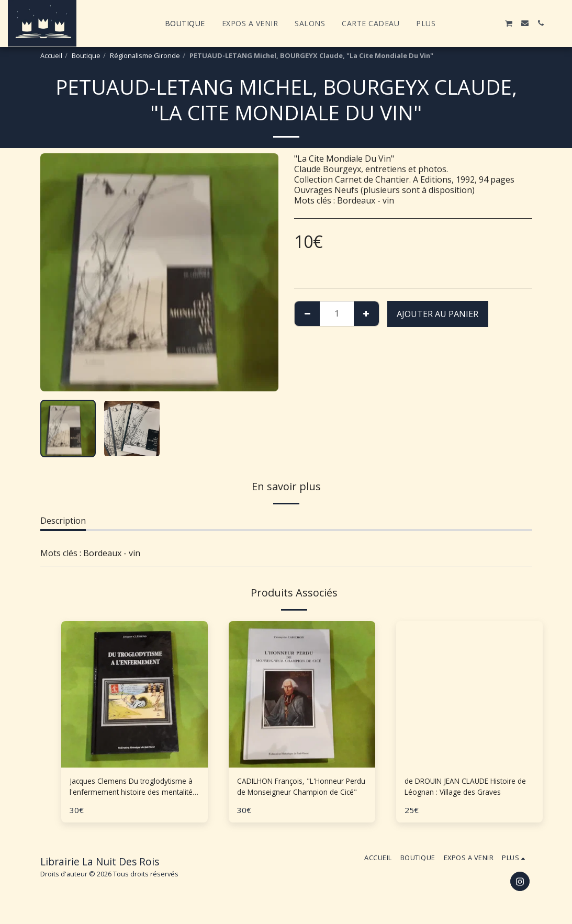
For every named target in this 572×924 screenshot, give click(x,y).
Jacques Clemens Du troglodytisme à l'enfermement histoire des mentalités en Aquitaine (131, 789)
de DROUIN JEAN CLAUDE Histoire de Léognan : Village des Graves (468, 789)
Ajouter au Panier (438, 314)
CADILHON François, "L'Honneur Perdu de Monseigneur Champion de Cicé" (301, 789)
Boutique (86, 55)
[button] (462, 23)
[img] (469, 694)
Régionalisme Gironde (145, 55)
